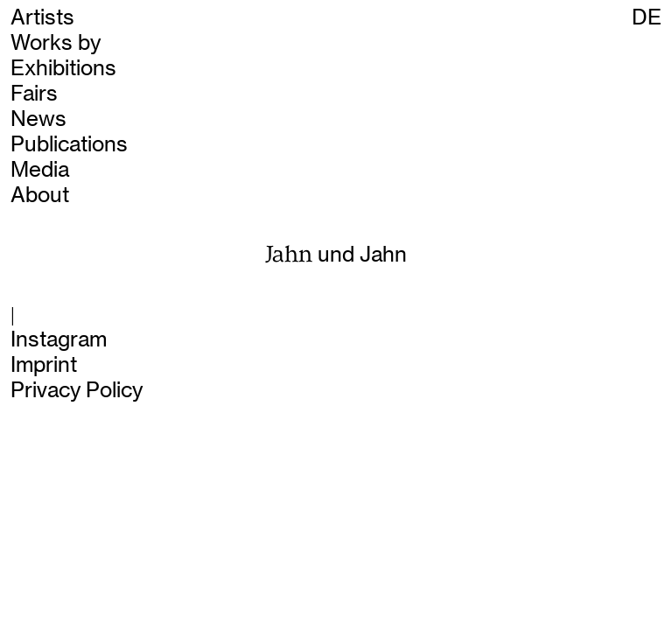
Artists (42, 17)
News (38, 119)
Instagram (59, 339)
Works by (56, 42)
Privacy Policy (77, 390)
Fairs (34, 93)
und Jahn (336, 254)
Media (40, 169)
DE (647, 17)
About (40, 195)
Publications (69, 144)
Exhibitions (63, 68)
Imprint (44, 364)
